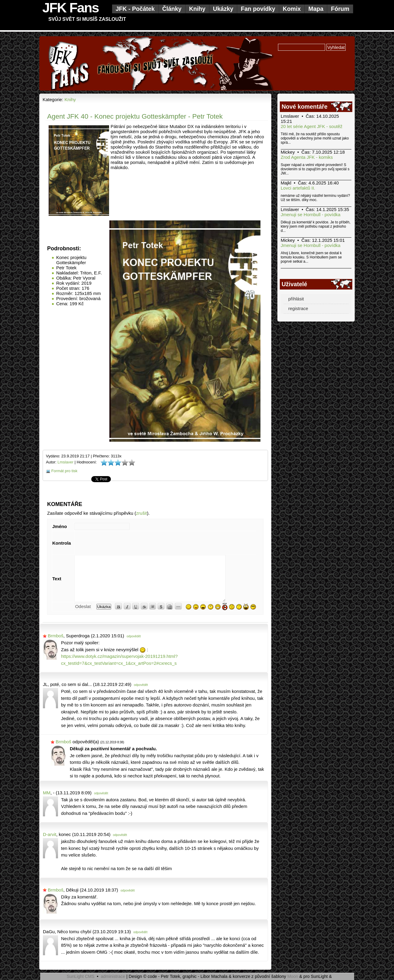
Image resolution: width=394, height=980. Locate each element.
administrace (113, 976)
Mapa (316, 9)
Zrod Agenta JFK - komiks (307, 157)
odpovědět (134, 636)
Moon (293, 976)
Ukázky (223, 9)
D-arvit (50, 834)
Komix (292, 9)
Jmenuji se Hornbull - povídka (311, 215)
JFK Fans (71, 8)
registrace (298, 308)
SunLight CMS (81, 976)
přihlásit (296, 299)
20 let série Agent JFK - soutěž (312, 126)
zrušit (141, 513)
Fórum (340, 9)
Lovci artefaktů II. (298, 188)
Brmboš (56, 636)
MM (47, 793)
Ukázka (104, 607)
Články (172, 9)
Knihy (197, 9)
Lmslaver (65, 462)
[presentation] (120, 543)
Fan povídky (258, 9)
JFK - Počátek (135, 9)
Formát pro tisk (65, 471)
